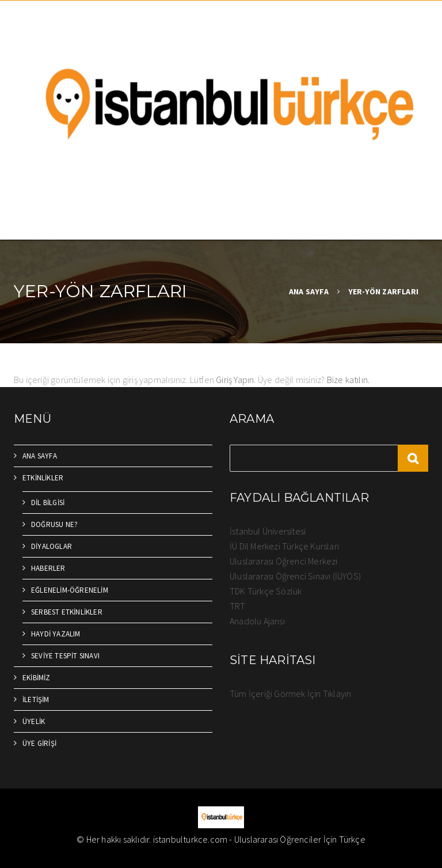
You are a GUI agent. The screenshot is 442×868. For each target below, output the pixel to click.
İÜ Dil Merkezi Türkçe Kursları (284, 546)
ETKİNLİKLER (43, 478)
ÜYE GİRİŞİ (39, 743)
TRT (238, 606)
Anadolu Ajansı (257, 621)
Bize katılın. (348, 380)
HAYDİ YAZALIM (56, 634)
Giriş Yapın (235, 380)
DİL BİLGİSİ (48, 503)
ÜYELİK (34, 721)
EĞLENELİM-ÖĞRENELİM (70, 590)
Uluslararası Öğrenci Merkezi (284, 561)
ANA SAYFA (309, 291)
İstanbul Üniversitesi (268, 531)
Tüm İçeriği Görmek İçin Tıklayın (290, 693)
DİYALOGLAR (52, 546)
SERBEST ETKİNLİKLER (67, 612)
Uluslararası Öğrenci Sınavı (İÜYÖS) (295, 576)
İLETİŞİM (36, 700)
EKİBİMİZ (37, 678)
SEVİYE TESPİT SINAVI (65, 656)
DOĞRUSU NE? (54, 524)
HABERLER (48, 568)
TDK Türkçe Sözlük (266, 591)
